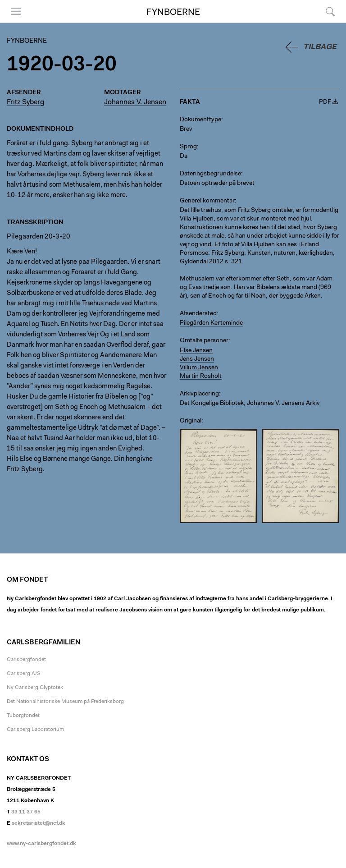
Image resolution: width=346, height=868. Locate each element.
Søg (330, 11)
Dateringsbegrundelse (210, 174)
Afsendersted (198, 314)
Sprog (188, 147)
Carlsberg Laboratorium (35, 730)
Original (191, 421)
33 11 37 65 (26, 812)
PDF (325, 102)
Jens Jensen (197, 359)
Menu (16, 11)
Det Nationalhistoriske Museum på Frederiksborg (65, 702)
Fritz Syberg (25, 102)
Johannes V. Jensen (135, 102)
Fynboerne (173, 13)
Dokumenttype (200, 120)
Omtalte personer (204, 341)
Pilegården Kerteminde (211, 323)
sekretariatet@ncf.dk (39, 823)
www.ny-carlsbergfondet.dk (41, 844)
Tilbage (320, 47)
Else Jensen (196, 351)
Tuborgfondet (23, 716)
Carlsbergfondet (26, 660)
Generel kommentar (207, 201)
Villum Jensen (199, 368)
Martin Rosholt (201, 377)
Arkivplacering (199, 394)
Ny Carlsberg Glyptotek (35, 688)
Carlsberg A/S (24, 674)
